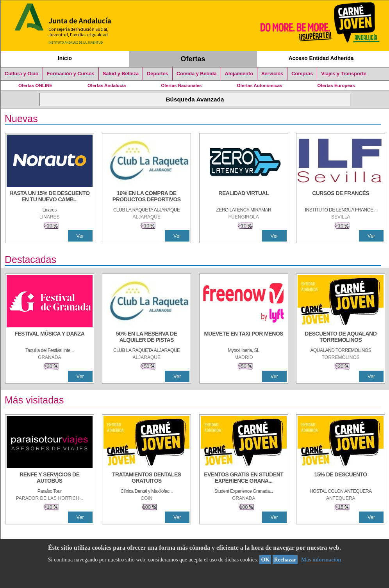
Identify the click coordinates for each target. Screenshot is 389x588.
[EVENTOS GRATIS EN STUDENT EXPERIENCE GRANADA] (244, 478)
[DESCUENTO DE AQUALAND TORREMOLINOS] (341, 338)
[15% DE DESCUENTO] (341, 478)
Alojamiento (239, 74)
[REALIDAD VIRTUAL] (244, 197)
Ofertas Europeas (336, 85)
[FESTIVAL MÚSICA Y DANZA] (50, 338)
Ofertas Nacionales (181, 85)
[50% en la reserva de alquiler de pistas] (146, 338)
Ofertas (193, 59)
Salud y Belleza (121, 74)
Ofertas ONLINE (35, 85)
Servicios (272, 74)
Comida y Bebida (197, 74)
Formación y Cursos (71, 74)
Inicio (65, 58)
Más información (321, 560)
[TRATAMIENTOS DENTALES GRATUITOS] (146, 478)
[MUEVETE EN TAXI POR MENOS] (244, 338)
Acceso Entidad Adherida (321, 58)
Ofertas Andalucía (107, 85)
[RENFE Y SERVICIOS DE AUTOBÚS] (50, 478)
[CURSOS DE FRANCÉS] (341, 197)
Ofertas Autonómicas (259, 85)
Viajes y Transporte (344, 74)
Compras (302, 74)
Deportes (158, 74)
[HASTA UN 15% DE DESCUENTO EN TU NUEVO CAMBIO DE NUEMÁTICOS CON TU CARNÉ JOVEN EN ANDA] (50, 197)
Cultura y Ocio (22, 74)
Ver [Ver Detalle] (80, 236)
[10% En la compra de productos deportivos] (146, 197)
